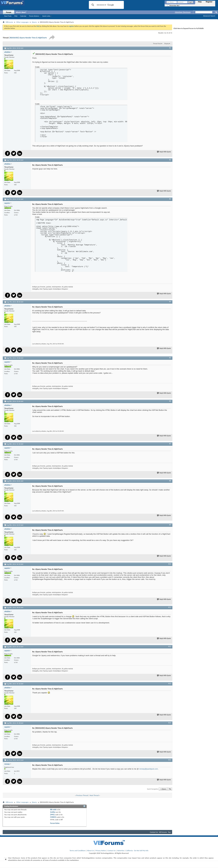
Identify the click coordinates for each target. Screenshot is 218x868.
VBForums (9, 22)
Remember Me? (173, 6)
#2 (170, 160)
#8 (170, 481)
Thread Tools (157, 44)
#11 (170, 607)
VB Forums (163, 832)
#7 (170, 444)
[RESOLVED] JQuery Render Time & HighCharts (28, 38)
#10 (170, 564)
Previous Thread (82, 795)
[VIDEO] (53, 817)
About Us (91, 851)
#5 (170, 358)
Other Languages (22, 22)
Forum (9, 12)
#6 (170, 401)
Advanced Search (209, 16)
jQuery (34, 22)
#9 (170, 525)
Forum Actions (34, 16)
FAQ (16, 16)
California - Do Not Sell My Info (137, 851)
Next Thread (94, 795)
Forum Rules (55, 823)
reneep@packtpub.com (149, 769)
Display (167, 44)
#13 (170, 684)
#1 (170, 48)
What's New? (21, 12)
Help (200, 2)
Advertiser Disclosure (183, 12)
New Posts (8, 16)
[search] (106, 5)
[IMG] (52, 815)
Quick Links (46, 16)
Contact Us (154, 832)
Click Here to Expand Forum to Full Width (189, 28)
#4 (170, 302)
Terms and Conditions (78, 851)
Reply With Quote (164, 152)
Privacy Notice (101, 851)
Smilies (53, 812)
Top (170, 789)
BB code (53, 810)
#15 (170, 760)
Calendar (23, 16)
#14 (170, 723)
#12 (170, 646)
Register (209, 2)
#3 (170, 199)
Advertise (121, 851)
